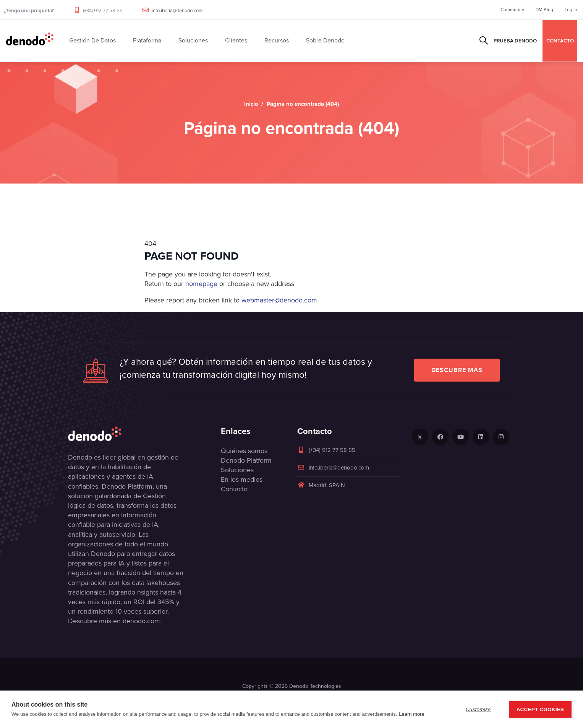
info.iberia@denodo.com (177, 11)
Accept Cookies (540, 709)
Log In (571, 10)
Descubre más (457, 370)
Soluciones (237, 470)
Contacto (234, 489)
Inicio (251, 104)
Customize (478, 709)
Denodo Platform (246, 460)
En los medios (242, 479)
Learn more (411, 714)
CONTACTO (560, 41)
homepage (201, 284)
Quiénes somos (244, 451)
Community (512, 10)
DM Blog (544, 10)
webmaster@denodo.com (279, 300)
